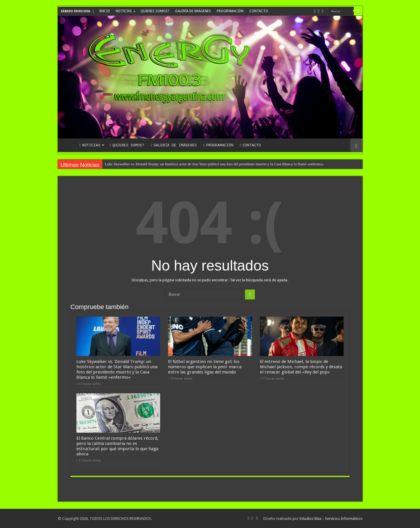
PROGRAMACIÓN (230, 11)
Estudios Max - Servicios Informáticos (331, 519)
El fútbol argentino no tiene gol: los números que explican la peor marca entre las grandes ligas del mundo (205, 367)
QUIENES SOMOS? (155, 11)
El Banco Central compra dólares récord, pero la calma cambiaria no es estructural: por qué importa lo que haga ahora (117, 446)
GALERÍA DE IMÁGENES (193, 11)
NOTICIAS (124, 11)
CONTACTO (259, 11)
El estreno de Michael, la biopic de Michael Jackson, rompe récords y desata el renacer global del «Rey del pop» (301, 367)
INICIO (105, 11)
